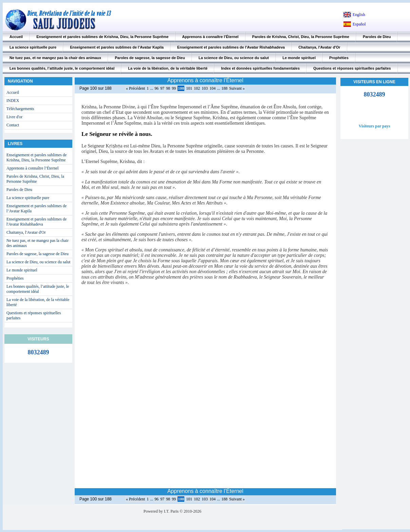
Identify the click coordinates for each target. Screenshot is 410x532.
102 (197, 88)
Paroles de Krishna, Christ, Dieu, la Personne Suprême (301, 37)
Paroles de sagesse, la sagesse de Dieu (150, 58)
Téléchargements (20, 109)
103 (205, 88)
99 (174, 88)
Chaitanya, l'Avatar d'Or (319, 47)
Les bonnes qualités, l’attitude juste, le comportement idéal (62, 68)
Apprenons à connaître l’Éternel (210, 37)
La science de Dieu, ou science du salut (234, 58)
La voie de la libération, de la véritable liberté (168, 68)
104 (212, 88)
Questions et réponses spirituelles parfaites (352, 68)
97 (162, 88)
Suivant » (237, 88)
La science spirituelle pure (33, 47)
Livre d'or (14, 117)
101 (189, 88)
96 (156, 88)
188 (224, 88)
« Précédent (135, 88)
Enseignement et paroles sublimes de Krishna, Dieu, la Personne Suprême (102, 37)
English (359, 15)
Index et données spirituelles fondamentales (260, 68)
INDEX (13, 101)
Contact (13, 125)
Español (359, 24)
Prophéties (339, 58)
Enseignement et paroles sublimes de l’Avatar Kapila (117, 47)
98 (168, 88)
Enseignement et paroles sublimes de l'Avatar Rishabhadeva (231, 47)
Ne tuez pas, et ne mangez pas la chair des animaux (55, 58)
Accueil (16, 37)
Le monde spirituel (299, 58)
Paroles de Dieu (377, 37)
